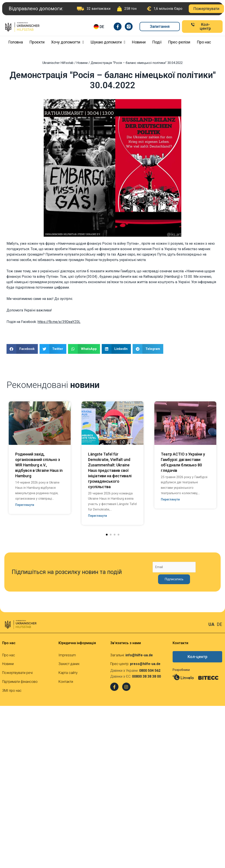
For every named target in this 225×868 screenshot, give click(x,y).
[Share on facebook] (22, 349)
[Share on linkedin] (116, 349)
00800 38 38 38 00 (146, 676)
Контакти (66, 682)
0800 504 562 (150, 671)
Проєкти (37, 42)
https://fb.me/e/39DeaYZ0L (59, 322)
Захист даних (69, 664)
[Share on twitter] (53, 349)
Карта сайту (68, 673)
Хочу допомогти (67, 42)
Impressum (67, 655)
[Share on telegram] (148, 349)
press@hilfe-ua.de (145, 664)
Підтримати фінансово (20, 682)
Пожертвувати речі (17, 673)
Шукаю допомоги (108, 42)
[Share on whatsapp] (84, 349)
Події (157, 42)
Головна (16, 42)
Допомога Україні (21, 310)
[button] (107, 535)
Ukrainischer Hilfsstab (58, 63)
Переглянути (25, 505)
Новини (139, 42)
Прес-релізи (179, 42)
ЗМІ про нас (12, 691)
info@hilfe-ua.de (139, 655)
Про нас (204, 42)
